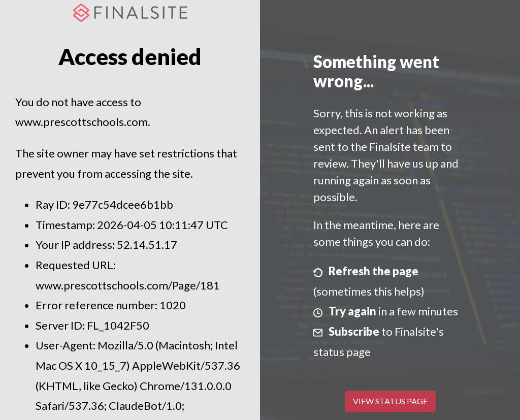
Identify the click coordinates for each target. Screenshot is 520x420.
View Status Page (390, 401)
